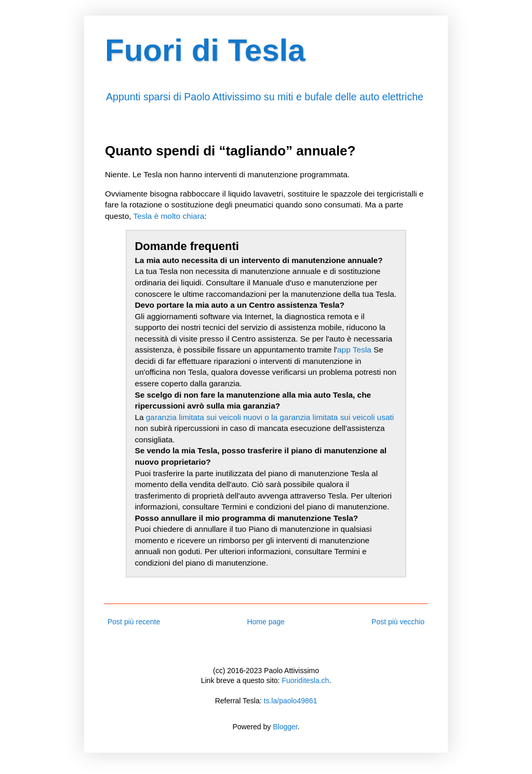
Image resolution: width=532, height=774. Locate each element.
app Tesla (354, 350)
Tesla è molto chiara (169, 216)
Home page (265, 622)
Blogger (285, 727)
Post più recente (134, 622)
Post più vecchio (398, 622)
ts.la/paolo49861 (291, 701)
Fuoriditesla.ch (305, 680)
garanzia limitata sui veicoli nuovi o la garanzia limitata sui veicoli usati (270, 417)
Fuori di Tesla (205, 50)
